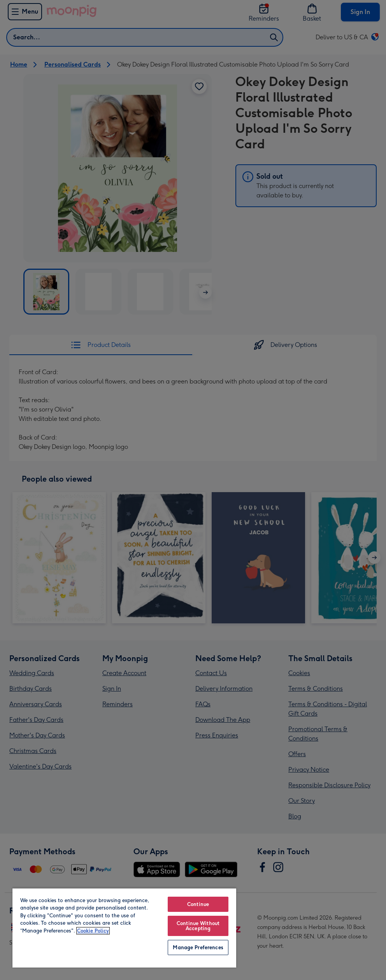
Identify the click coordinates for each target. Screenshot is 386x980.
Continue (198, 904)
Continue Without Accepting (198, 926)
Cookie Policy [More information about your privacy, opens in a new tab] (93, 931)
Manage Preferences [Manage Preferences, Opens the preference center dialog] (198, 947)
